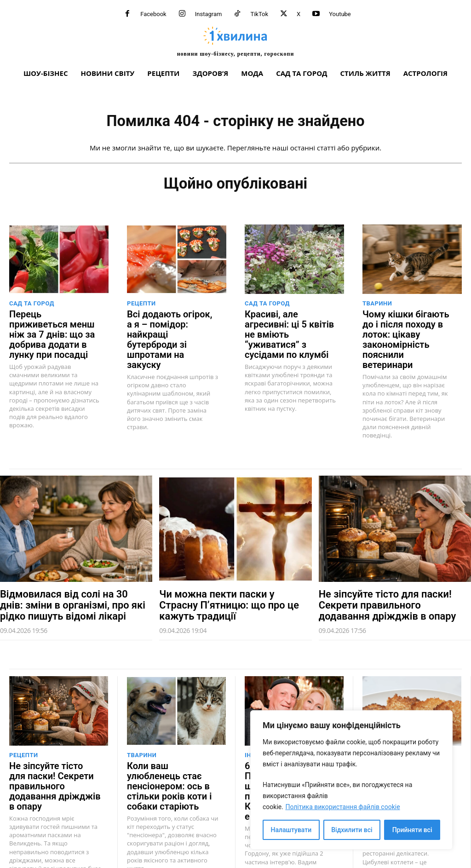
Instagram (209, 14)
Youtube (340, 14)
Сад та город (32, 307)
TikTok (259, 14)
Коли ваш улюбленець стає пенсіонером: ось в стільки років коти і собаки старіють (171, 750)
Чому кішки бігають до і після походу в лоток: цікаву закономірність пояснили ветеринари (407, 329)
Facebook (153, 14)
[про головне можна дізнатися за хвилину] (235, 41)
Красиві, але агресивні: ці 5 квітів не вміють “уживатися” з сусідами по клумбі (289, 329)
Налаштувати (291, 830)
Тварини (377, 307)
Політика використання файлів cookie (342, 807)
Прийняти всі (412, 830)
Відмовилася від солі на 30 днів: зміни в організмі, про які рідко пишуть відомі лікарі (67, 580)
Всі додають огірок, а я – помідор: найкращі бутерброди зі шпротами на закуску (173, 329)
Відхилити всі (352, 830)
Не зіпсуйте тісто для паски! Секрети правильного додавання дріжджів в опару (387, 580)
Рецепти (141, 307)
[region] (351, 780)
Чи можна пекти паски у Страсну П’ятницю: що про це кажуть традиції (227, 580)
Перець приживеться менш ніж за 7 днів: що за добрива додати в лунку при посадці (52, 329)
